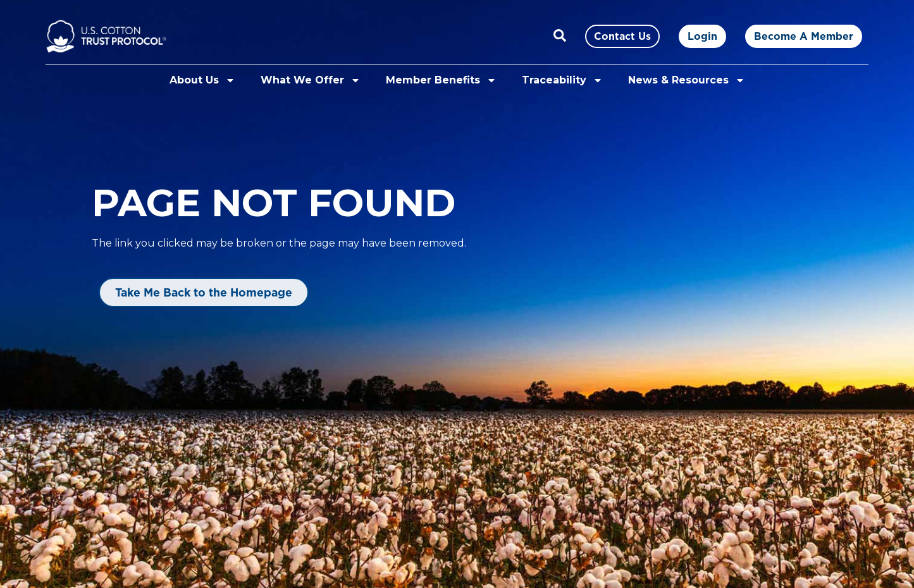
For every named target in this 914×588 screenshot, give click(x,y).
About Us (202, 80)
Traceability (562, 80)
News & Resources (687, 80)
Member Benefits (441, 80)
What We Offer (311, 80)
